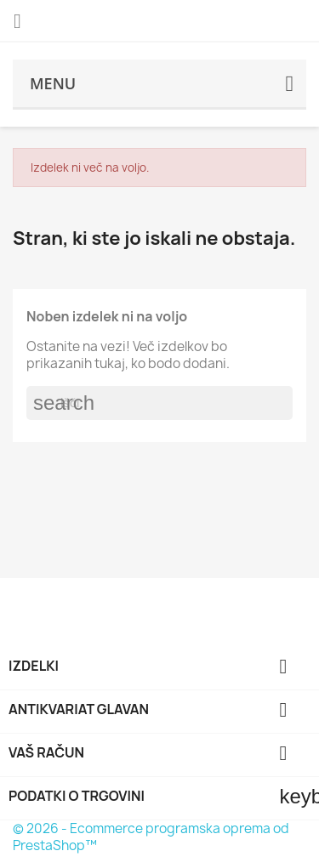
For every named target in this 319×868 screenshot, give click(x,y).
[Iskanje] (159, 403)
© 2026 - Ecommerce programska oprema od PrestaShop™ (151, 837)
